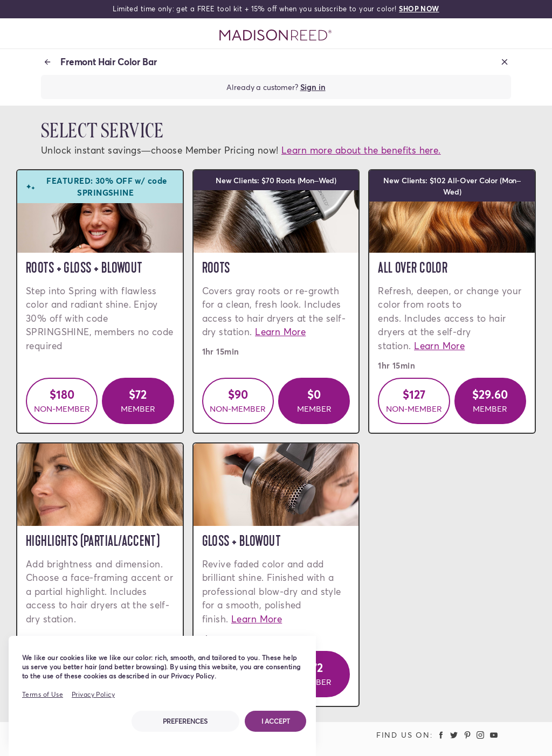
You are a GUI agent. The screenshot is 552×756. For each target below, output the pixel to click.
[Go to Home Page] (276, 36)
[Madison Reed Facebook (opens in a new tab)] (441, 735)
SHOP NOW (419, 9)
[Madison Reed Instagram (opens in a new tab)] (481, 735)
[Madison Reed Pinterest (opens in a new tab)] (467, 735)
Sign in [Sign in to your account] (313, 87)
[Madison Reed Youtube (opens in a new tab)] (494, 735)
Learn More (280, 332)
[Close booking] (505, 62)
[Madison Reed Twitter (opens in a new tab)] (454, 735)
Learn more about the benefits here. (361, 150)
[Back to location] (47, 62)
